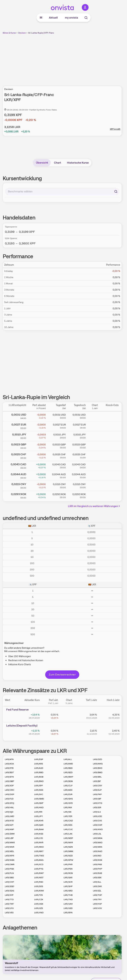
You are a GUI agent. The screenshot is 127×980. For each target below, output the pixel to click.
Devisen (22, 33)
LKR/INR (68, 808)
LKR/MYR (39, 843)
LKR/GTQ (9, 803)
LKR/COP (98, 825)
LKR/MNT (39, 851)
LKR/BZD (68, 772)
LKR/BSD (68, 768)
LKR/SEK (97, 878)
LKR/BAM (39, 829)
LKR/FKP (97, 794)
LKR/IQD (9, 812)
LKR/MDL (10, 851)
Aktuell (53, 18)
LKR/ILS (97, 812)
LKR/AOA (9, 764)
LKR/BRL (97, 777)
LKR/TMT (9, 904)
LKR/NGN (10, 860)
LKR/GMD (39, 799)
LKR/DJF (97, 790)
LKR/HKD (39, 808)
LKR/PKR (68, 864)
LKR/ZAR (97, 886)
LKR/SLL (97, 882)
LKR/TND (68, 899)
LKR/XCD (39, 864)
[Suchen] (116, 192)
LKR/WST (39, 878)
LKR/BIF (97, 781)
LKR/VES (9, 913)
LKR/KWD (98, 829)
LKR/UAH (68, 904)
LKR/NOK (98, 860)
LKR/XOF (9, 786)
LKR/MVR (68, 843)
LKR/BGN (68, 781)
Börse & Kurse (9, 33)
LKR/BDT (9, 772)
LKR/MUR (10, 847)
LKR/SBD (9, 878)
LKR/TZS (38, 895)
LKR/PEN (68, 869)
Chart (58, 163)
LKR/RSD (39, 882)
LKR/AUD (39, 768)
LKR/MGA (98, 838)
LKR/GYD (68, 803)
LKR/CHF (9, 882)
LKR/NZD (68, 856)
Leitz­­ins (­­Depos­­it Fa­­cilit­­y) (22, 726)
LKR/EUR (68, 794)
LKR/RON (68, 873)
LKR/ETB (9, 768)
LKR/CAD (68, 821)
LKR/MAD (98, 843)
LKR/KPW (68, 860)
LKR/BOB (39, 777)
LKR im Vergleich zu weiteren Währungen (95, 506)
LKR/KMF (9, 829)
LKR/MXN (98, 847)
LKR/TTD (9, 899)
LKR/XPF (39, 786)
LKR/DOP (10, 794)
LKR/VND (39, 913)
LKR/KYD (9, 821)
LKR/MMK (68, 851)
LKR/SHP (68, 886)
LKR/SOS (39, 886)
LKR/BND (39, 781)
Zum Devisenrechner (62, 675)
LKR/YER (68, 816)
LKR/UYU (9, 908)
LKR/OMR (10, 864)
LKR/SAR (68, 878)
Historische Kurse (78, 163)
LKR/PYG (39, 869)
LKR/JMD (9, 816)
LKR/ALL (68, 759)
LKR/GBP (9, 781)
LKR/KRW (39, 891)
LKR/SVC (39, 794)
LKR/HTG (97, 803)
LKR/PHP (97, 869)
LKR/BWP (68, 777)
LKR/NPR (9, 856)
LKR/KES (68, 825)
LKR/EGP (39, 759)
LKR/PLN (9, 873)
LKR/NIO (97, 856)
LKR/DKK (39, 790)
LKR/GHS (68, 799)
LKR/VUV (97, 908)
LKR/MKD (39, 847)
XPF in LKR (115, 129)
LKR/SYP (9, 895)
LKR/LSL (97, 834)
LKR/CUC (68, 829)
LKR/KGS (39, 834)
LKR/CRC (10, 790)
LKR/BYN (68, 913)
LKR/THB (68, 895)
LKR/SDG (9, 891)
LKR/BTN (9, 777)
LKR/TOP (97, 895)
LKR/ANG (39, 860)
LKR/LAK (68, 834)
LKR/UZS (39, 908)
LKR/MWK (10, 843)
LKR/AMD (68, 764)
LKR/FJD (9, 799)
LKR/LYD (39, 838)
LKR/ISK (68, 812)
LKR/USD (68, 908)
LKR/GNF (39, 803)
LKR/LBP (9, 838)
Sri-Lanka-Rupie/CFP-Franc (41, 33)
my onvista (72, 18)
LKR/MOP (68, 838)
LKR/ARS (39, 764)
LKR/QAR (39, 825)
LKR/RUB (97, 873)
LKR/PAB (97, 864)
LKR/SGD (9, 886)
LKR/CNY (97, 786)
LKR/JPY (38, 816)
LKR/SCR (68, 882)
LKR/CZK (39, 899)
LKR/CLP (68, 786)
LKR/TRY (97, 899)
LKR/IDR (97, 808)
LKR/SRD (68, 891)
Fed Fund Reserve (17, 710)
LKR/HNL (9, 808)
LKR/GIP (97, 799)
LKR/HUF (97, 904)
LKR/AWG (98, 764)
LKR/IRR (38, 812)
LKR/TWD (39, 856)
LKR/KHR (39, 821)
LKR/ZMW (10, 834)
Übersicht (42, 163)
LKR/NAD (98, 851)
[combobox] (62, 192)
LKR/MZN (68, 847)
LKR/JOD (97, 816)
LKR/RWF (39, 873)
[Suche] (86, 18)
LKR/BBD (39, 772)
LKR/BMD (98, 772)
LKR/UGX (39, 904)
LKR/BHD (98, 768)
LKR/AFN (9, 759)
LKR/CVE (97, 821)
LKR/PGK (9, 869)
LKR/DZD (97, 759)
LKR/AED (68, 790)
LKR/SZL (97, 891)
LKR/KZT (9, 825)
